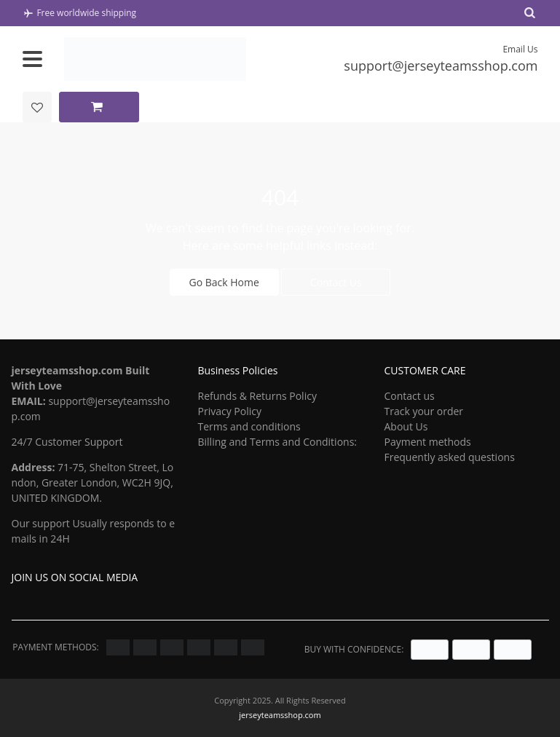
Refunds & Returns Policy (257, 396)
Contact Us (336, 282)
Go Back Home (224, 282)
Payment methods (427, 442)
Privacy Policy (229, 411)
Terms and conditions (249, 426)
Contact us (409, 396)
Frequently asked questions (449, 457)
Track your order (423, 411)
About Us (406, 426)
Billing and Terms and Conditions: (277, 442)
